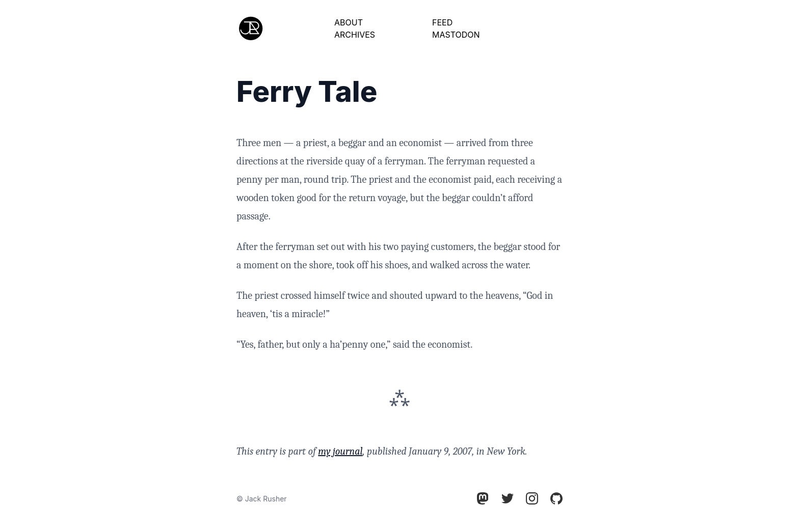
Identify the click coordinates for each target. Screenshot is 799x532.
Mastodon (456, 35)
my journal (340, 451)
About (349, 22)
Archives (355, 35)
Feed (442, 22)
